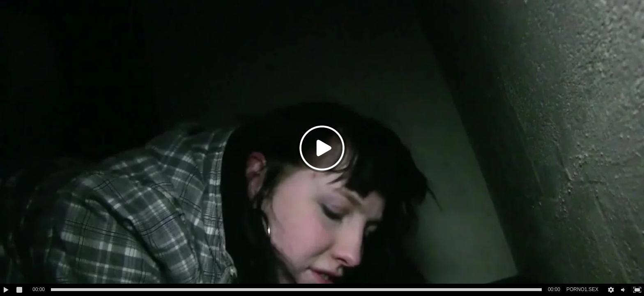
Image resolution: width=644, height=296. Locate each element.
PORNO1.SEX (582, 289)
